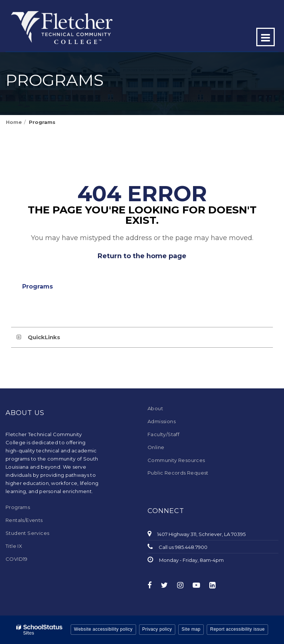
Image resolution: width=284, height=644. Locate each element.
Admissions (162, 421)
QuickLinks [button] (44, 337)
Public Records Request (178, 473)
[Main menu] (266, 37)
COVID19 (17, 559)
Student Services (27, 533)
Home (14, 122)
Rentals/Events (24, 520)
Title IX (14, 546)
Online (156, 447)
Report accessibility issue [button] (237, 629)
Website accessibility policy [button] (103, 629)
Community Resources (176, 460)
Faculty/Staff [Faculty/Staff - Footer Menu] (163, 434)
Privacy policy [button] (157, 629)
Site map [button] (191, 629)
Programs (42, 122)
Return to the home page (142, 256)
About (155, 408)
